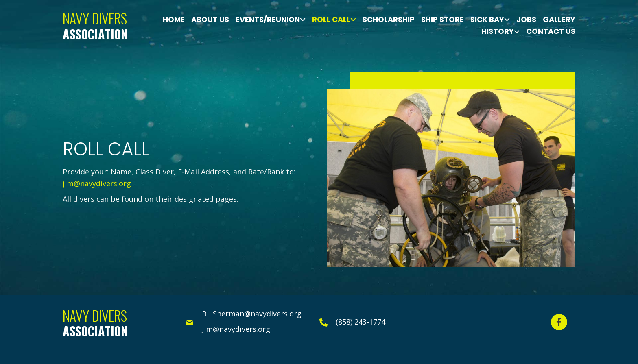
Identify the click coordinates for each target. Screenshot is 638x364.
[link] (174, 20)
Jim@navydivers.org (236, 329)
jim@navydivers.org (97, 183)
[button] (559, 322)
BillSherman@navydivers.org (252, 314)
